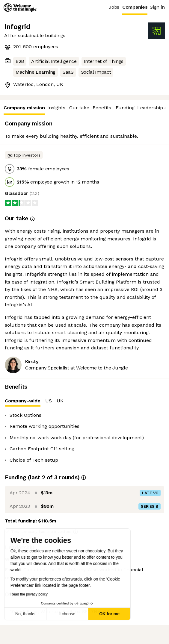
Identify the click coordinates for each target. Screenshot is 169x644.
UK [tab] (60, 401)
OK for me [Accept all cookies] (70, 614)
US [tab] (49, 401)
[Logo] (20, 7)
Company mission (24, 110)
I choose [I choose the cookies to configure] (28, 614)
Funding (125, 108)
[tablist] (84, 401)
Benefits (102, 108)
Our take (79, 108)
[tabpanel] (84, 438)
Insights (56, 108)
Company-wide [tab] (23, 402)
